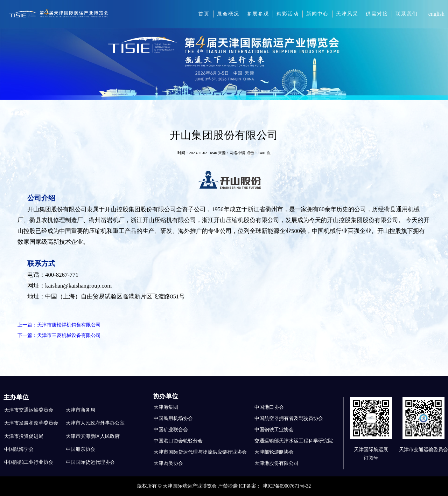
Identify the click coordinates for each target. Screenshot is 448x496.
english (436, 14)
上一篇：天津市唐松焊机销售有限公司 (59, 325)
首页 (204, 14)
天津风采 (347, 14)
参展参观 (258, 14)
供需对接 (377, 14)
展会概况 (228, 14)
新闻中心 (317, 14)
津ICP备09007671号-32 (287, 486)
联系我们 (407, 14)
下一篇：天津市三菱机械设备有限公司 (59, 335)
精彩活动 (288, 14)
